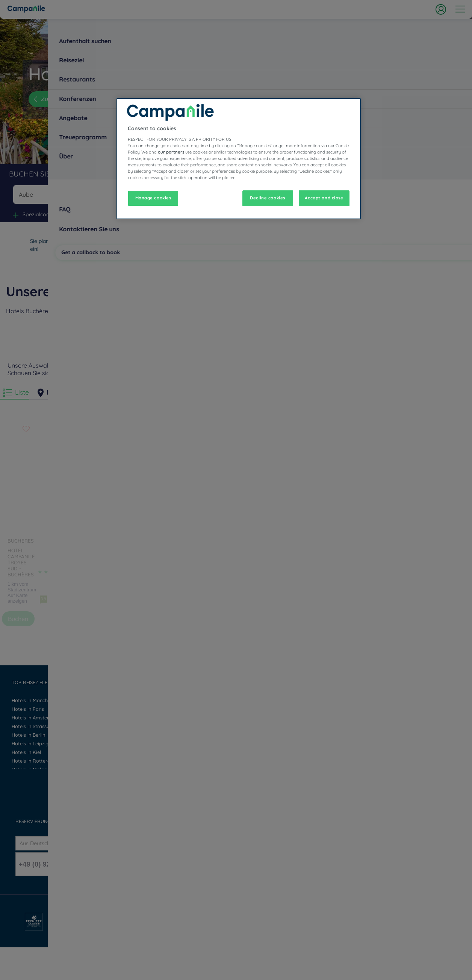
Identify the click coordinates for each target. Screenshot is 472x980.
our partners (171, 152)
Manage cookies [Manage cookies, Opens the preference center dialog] (153, 198)
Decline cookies (268, 198)
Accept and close (324, 198)
